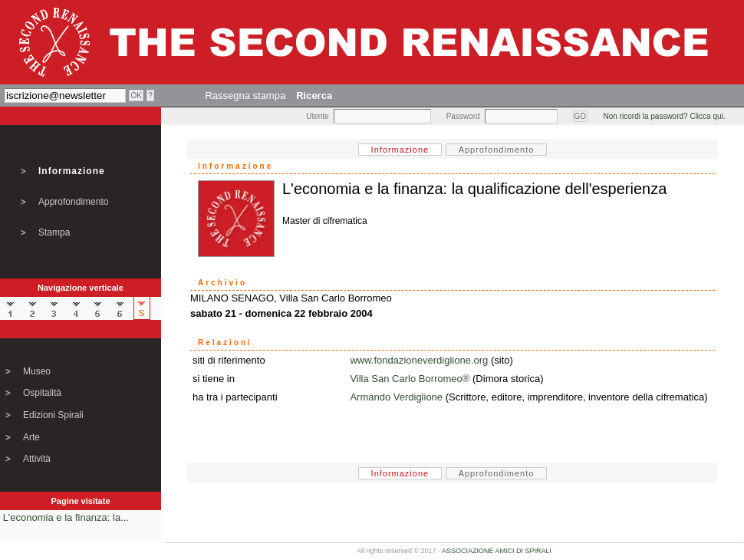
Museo (37, 371)
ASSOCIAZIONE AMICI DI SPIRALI (497, 551)
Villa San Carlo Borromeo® (410, 379)
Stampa (54, 232)
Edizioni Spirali (53, 415)
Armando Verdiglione (396, 397)
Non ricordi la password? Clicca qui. (665, 116)
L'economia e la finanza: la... (66, 517)
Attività (37, 459)
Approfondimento (73, 202)
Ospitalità (42, 393)
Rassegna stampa (245, 96)
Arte (31, 437)
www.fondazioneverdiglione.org (419, 360)
